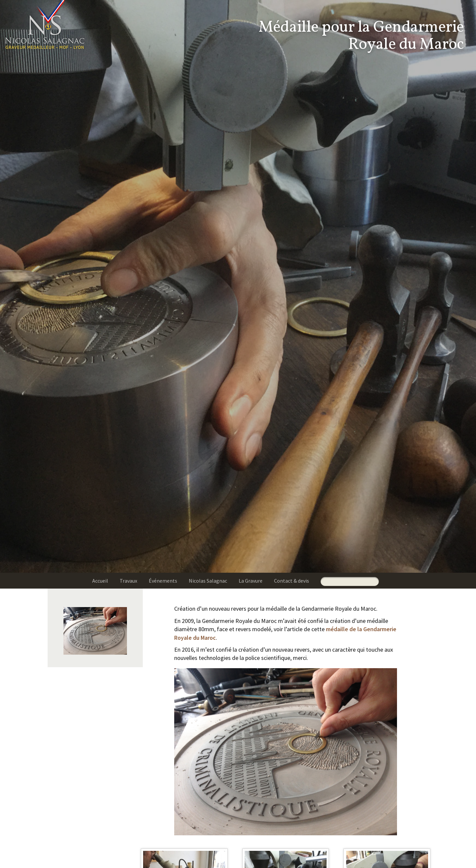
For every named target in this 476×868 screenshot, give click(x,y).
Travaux (128, 581)
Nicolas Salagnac (208, 581)
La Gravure (251, 581)
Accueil (100, 581)
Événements (163, 581)
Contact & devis (292, 581)
